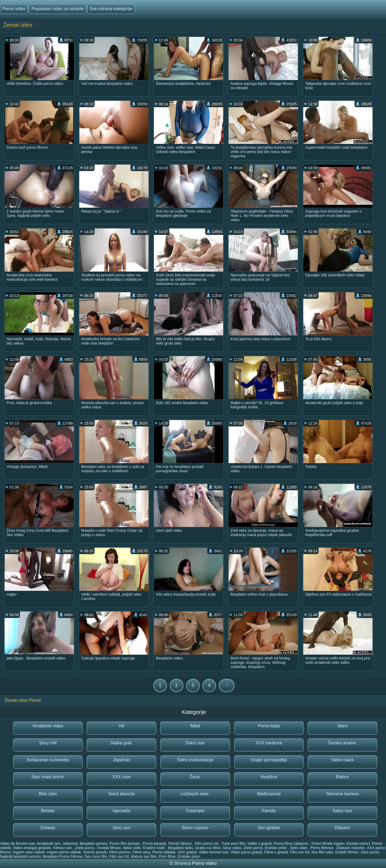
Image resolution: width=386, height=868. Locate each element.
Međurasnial (269, 794)
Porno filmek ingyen (328, 843)
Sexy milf (48, 743)
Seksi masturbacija (195, 760)
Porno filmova (322, 848)
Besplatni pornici (94, 843)
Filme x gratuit (276, 852)
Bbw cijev (48, 794)
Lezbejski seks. (195, 794)
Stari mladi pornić (48, 777)
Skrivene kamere (342, 794)
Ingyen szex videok (29, 852)
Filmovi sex (63, 848)
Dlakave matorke (351, 848)
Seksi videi (132, 848)
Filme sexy (142, 852)
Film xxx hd (300, 852)
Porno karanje (155, 843)
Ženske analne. (342, 743)
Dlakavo (342, 828)
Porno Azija (269, 726)
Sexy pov (122, 828)
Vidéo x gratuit (259, 843)
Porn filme (167, 856)
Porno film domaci (125, 843)
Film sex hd (119, 856)
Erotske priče (276, 848)
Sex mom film (96, 856)
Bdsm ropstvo (195, 828)
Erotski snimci (358, 843)
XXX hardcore (269, 743)
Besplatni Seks (181, 848)
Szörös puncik (95, 852)
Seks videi (299, 848)
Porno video (14, 9)
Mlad (195, 726)
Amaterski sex (49, 843)
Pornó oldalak (164, 852)
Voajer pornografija (269, 760)
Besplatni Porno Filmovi (63, 856)
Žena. (195, 777)
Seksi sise (195, 743)
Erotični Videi (154, 848)
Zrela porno (85, 848)
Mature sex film (144, 856)
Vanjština (269, 777)
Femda (269, 811)
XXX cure (122, 777)
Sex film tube (322, 852)
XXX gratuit (187, 852)
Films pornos (120, 852)
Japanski (121, 760)
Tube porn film (233, 843)
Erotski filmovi (109, 848)
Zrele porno (253, 848)
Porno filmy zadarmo (291, 843)
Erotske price (189, 856)
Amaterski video (48, 726)
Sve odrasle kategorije (111, 9)
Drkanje (48, 828)
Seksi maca (342, 760)
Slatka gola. (122, 743)
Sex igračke (269, 828)
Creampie (195, 811)
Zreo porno (370, 852)
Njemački (122, 811)
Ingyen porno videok (64, 852)
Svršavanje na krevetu (48, 760)
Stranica (183, 863)
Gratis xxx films (208, 848)
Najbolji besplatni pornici (20, 856)
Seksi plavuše (121, 794)
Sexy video (232, 848)
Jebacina (70, 843)
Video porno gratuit (246, 852)
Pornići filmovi (181, 843)
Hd (122, 726)
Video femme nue (213, 852)
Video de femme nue (17, 843)
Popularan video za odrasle (57, 9)
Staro (342, 726)
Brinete (48, 811)
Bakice (342, 777)
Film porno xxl (207, 843)
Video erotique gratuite (32, 848)
